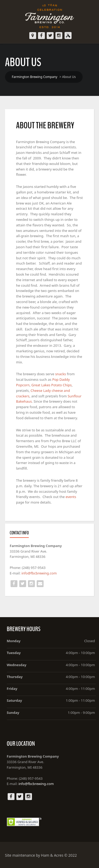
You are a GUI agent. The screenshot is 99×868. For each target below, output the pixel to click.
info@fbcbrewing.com (39, 573)
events (71, 497)
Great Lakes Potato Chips (52, 385)
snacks (61, 374)
